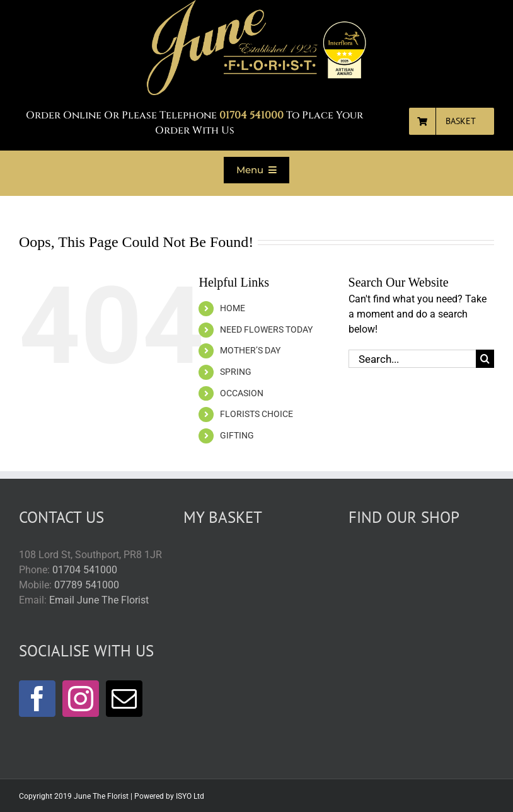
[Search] (485, 359)
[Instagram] (81, 699)
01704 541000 (85, 570)
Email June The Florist (99, 600)
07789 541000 (87, 585)
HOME (233, 308)
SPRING (236, 372)
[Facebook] (37, 699)
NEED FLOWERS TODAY (266, 329)
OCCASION (242, 393)
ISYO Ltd (190, 796)
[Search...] (412, 359)
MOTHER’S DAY (250, 350)
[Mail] (124, 699)
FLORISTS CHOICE (256, 414)
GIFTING (237, 435)
